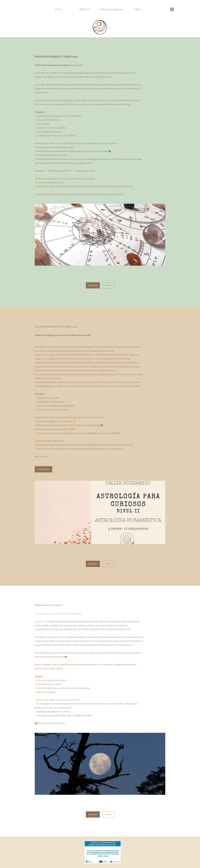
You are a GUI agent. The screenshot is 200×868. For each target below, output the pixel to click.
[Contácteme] (43, 469)
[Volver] (108, 285)
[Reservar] (93, 285)
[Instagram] (172, 9)
